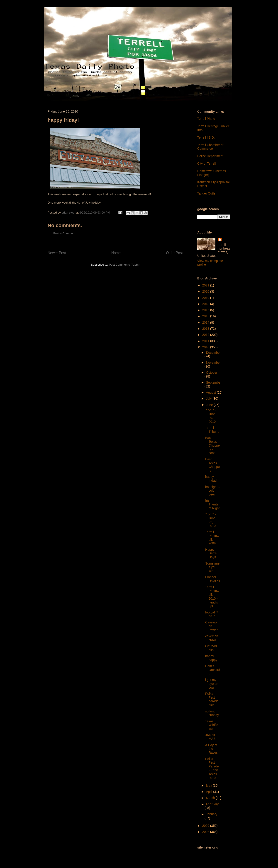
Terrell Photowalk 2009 (212, 538)
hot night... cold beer (213, 491)
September (214, 382)
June (210, 405)
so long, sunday (212, 713)
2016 (206, 310)
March (211, 798)
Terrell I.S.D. (206, 137)
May (209, 786)
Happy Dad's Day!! (211, 553)
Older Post (174, 253)
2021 (206, 285)
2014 (206, 322)
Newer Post (57, 253)
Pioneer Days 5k (213, 579)
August (211, 392)
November (213, 363)
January (212, 814)
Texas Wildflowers (212, 725)
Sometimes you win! (212, 567)
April (210, 792)
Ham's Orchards (213, 670)
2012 (206, 335)
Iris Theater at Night (212, 504)
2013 (206, 329)
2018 (206, 304)
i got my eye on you (212, 684)
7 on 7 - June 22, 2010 (211, 520)
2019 (206, 298)
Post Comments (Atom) (124, 265)
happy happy (211, 658)
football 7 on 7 (212, 614)
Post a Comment (64, 233)
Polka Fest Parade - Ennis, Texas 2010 (212, 768)
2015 (206, 316)
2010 (206, 347)
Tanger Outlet (207, 193)
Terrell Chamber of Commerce (210, 147)
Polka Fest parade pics (212, 699)
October (212, 373)
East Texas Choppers (212, 465)
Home (116, 253)
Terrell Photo (206, 119)
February (212, 804)
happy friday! (211, 479)
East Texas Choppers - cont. (212, 445)
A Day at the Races (211, 749)
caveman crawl (212, 638)
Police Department (210, 156)
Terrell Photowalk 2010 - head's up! (212, 597)
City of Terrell (206, 164)
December (213, 353)
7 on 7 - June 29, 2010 (211, 416)
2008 (206, 832)
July (209, 399)
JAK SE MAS (211, 737)
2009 (206, 826)
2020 (206, 291)
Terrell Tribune (212, 430)
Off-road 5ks (211, 648)
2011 (206, 341)
